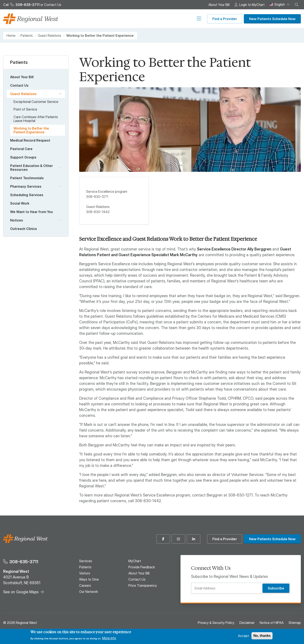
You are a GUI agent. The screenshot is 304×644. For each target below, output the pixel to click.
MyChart (135, 561)
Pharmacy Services (26, 186)
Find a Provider (225, 19)
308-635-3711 (24, 562)
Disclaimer (247, 623)
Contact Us (53, 5)
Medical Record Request (30, 140)
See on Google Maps (21, 592)
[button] (297, 5)
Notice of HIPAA (272, 623)
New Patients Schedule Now (272, 19)
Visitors (120, 19)
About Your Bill (219, 5)
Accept (243, 636)
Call (21, 5)
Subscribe (276, 588)
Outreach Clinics (24, 229)
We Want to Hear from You (31, 212)
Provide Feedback (142, 567)
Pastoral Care (21, 149)
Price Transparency (143, 585)
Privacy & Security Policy (216, 623)
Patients (100, 19)
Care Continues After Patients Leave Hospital (36, 119)
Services (79, 19)
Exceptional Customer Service (36, 102)
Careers (168, 19)
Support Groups (23, 157)
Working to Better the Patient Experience (31, 130)
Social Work (20, 203)
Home (11, 36)
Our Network (192, 19)
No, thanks (262, 636)
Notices (17, 220)
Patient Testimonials (27, 178)
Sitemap (295, 623)
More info (109, 638)
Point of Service (25, 109)
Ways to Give (144, 19)
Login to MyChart (252, 5)
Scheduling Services (27, 195)
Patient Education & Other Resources (31, 168)
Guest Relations (50, 36)
